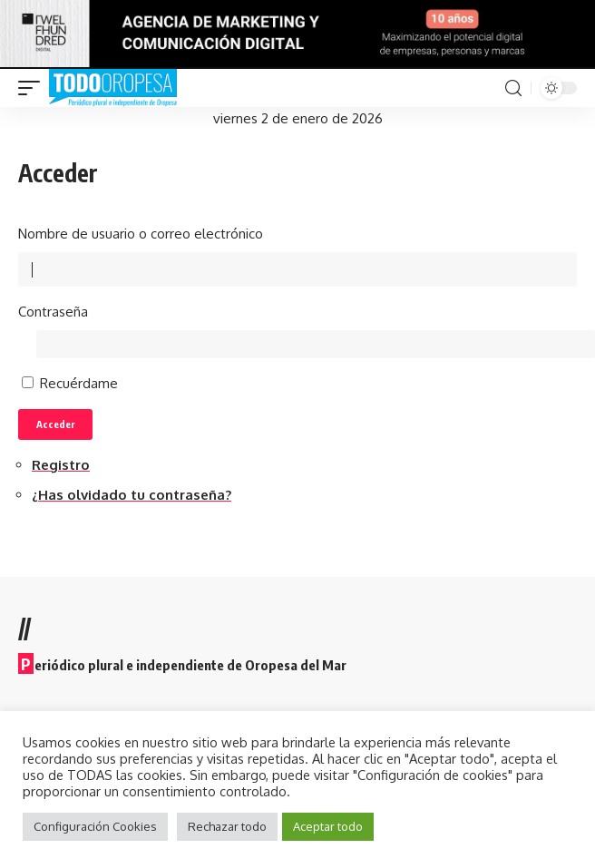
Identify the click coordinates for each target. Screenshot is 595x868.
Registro (61, 465)
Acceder (55, 424)
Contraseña (53, 312)
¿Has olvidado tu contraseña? (132, 495)
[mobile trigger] (34, 88)
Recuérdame (79, 383)
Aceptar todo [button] (328, 826)
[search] (513, 88)
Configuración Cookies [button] (95, 826)
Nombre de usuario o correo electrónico (141, 234)
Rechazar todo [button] (227, 826)
